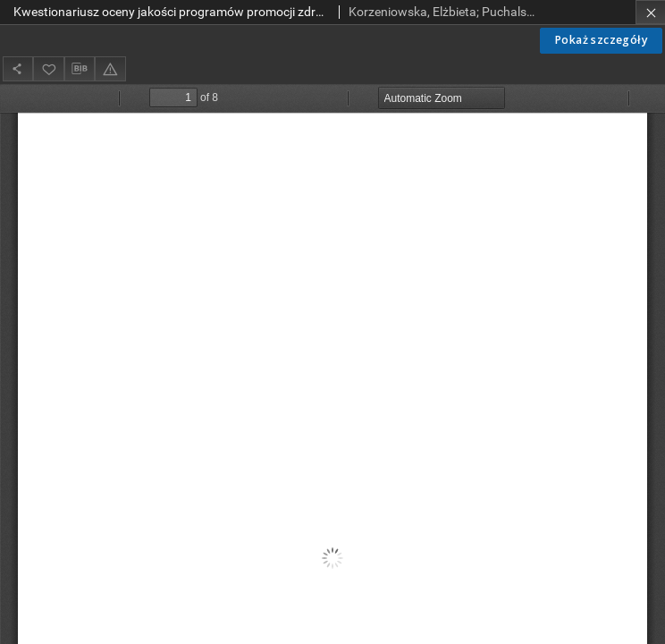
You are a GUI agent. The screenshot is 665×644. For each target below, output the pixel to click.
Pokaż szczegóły (601, 40)
